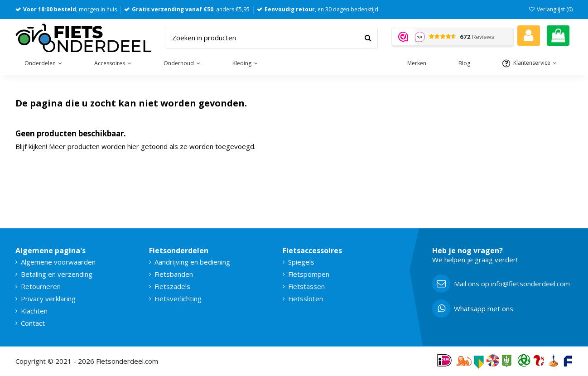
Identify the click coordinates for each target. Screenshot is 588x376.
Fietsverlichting (178, 299)
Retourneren (41, 286)
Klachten (34, 311)
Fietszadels (172, 286)
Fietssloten (306, 299)
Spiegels (301, 262)
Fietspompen (309, 274)
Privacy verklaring (48, 299)
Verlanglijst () (551, 9)
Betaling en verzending (57, 274)
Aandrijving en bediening (192, 262)
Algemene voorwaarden (58, 262)
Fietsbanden (174, 274)
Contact (33, 323)
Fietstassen (306, 286)
